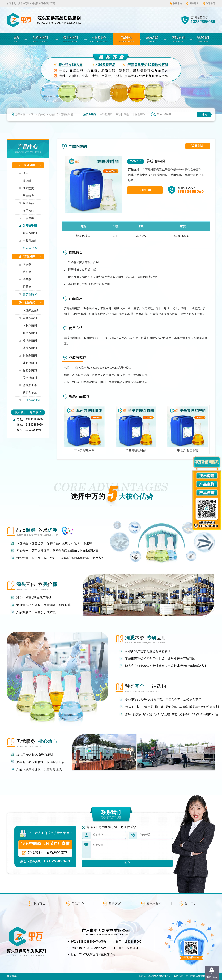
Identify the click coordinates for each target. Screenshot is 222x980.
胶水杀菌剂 (30, 378)
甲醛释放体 (30, 240)
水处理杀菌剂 (31, 311)
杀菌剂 (27, 279)
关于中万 (191, 904)
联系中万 (211, 3)
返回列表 (198, 146)
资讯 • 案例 (154, 904)
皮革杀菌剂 (30, 333)
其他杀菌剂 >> (32, 400)
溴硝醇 (27, 181)
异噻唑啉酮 (67, 114)
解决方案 (115, 904)
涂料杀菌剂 (30, 318)
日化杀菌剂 (30, 355)
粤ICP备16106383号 (159, 976)
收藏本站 (177, 3)
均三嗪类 (28, 196)
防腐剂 (27, 264)
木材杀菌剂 (30, 326)
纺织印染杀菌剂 (32, 393)
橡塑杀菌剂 (30, 370)
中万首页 (39, 904)
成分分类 (53, 114)
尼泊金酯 (28, 203)
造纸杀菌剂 (30, 341)
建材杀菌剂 (30, 363)
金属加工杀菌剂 (32, 385)
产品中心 (41, 114)
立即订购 (145, 190)
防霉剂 (27, 272)
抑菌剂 (27, 287)
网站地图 (194, 3)
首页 (31, 114)
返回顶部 (212, 977)
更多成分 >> (30, 248)
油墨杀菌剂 (30, 348)
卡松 (26, 173)
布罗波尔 (28, 211)
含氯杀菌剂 (30, 233)
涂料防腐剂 (106, 114)
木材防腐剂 (139, 114)
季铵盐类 (28, 188)
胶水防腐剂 (123, 114)
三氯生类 (28, 218)
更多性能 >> (30, 294)
